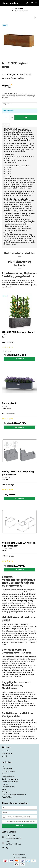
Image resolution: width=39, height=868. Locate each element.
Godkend (19, 826)
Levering (5, 784)
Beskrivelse (6, 125)
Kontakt (4, 774)
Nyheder (5, 789)
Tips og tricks (6, 792)
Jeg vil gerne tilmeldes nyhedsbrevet (19, 817)
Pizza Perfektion (7, 797)
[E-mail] (20, 812)
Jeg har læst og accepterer (21, 821)
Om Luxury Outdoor (8, 771)
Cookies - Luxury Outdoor (10, 779)
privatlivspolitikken (30, 821)
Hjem (4, 766)
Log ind (4, 756)
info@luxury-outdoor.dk (13, 844)
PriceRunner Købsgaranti (10, 782)
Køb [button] (26, 117)
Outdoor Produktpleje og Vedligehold (14, 794)
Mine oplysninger (7, 754)
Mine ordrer (6, 751)
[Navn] (20, 808)
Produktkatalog (7, 769)
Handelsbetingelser (8, 776)
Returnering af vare (8, 787)
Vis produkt (20, 359)
